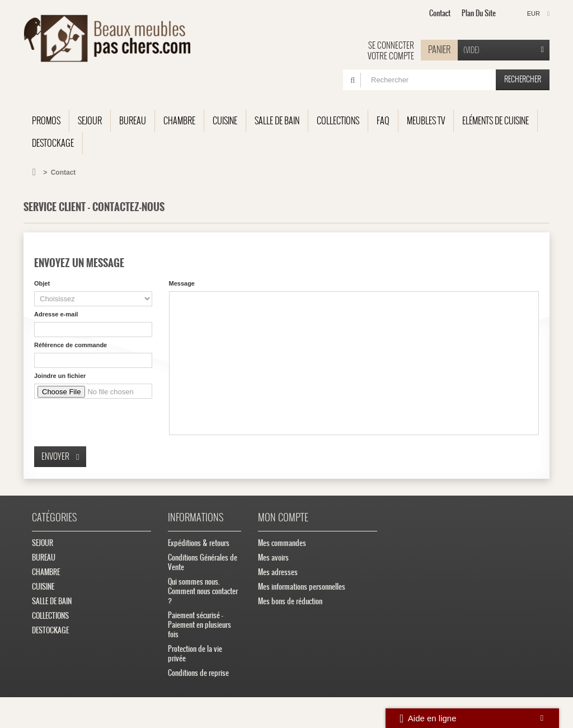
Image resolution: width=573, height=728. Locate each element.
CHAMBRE (179, 121)
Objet (42, 283)
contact (440, 13)
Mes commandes (282, 543)
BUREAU (133, 121)
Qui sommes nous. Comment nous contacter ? (203, 591)
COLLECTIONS (338, 121)
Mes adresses (278, 572)
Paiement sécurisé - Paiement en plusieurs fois (199, 625)
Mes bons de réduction (290, 601)
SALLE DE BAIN (277, 121)
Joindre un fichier (60, 376)
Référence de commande (71, 345)
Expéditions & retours (199, 543)
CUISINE (225, 121)
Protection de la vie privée (195, 654)
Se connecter (391, 45)
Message (182, 283)
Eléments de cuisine (495, 121)
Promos (46, 121)
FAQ (383, 121)
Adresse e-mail (56, 314)
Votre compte (391, 56)
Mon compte (283, 517)
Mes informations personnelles (302, 587)
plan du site (479, 13)
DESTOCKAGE (53, 143)
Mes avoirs (273, 557)
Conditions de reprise (198, 673)
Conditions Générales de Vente (203, 562)
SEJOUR (90, 121)
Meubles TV (426, 121)
